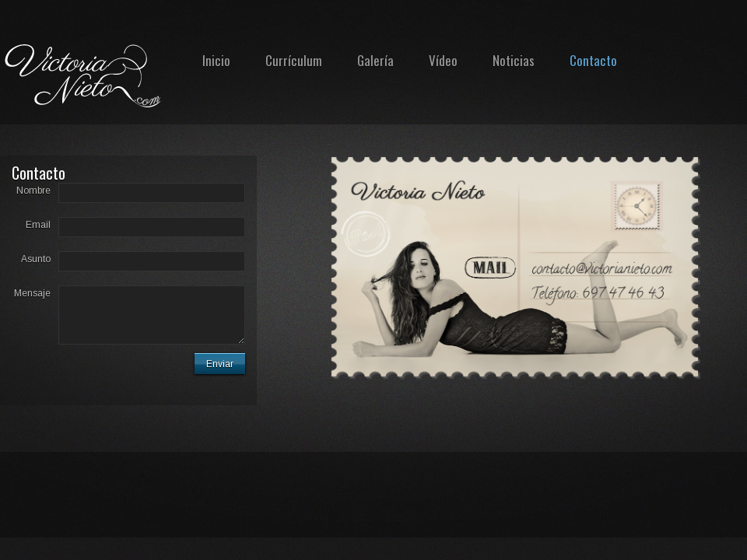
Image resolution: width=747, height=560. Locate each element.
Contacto (593, 60)
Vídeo (443, 60)
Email (38, 225)
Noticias (514, 60)
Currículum (294, 60)
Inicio (216, 60)
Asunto (36, 259)
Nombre (33, 191)
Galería (375, 60)
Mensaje (32, 293)
